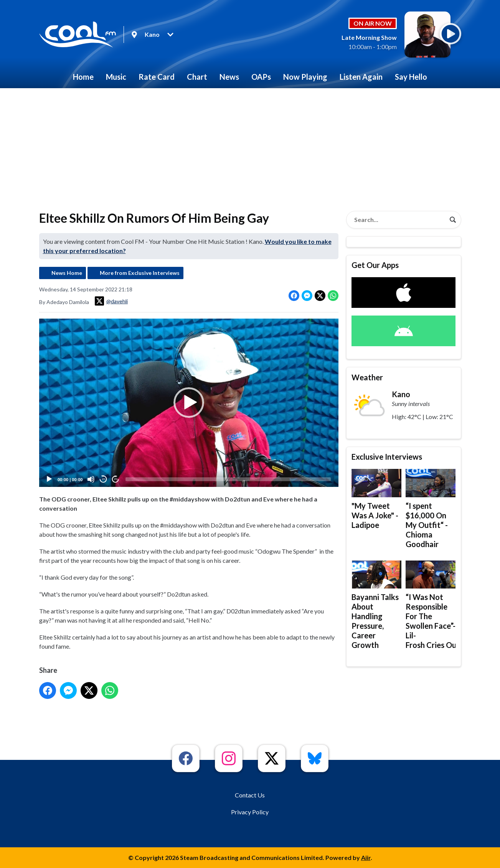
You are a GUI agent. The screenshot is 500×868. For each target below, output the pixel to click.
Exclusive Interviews (387, 457)
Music (116, 77)
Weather (367, 377)
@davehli (111, 301)
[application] (189, 403)
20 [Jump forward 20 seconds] (116, 479)
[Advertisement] (250, 146)
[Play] (49, 479)
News (229, 77)
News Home (67, 273)
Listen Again (361, 77)
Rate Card (157, 77)
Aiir (366, 857)
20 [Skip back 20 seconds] (103, 479)
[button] (189, 403)
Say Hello (411, 77)
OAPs (261, 77)
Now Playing (305, 77)
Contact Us (250, 795)
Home (83, 77)
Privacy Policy (250, 812)
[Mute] (91, 479)
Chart (197, 77)
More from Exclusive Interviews (140, 273)
